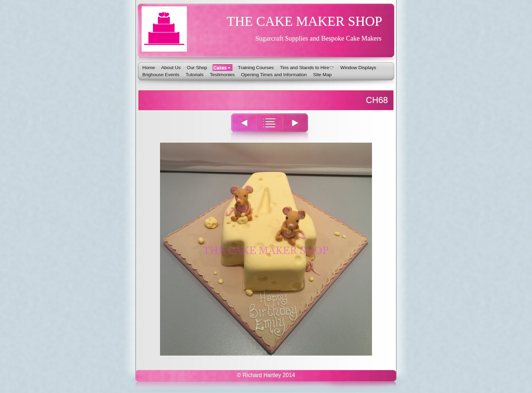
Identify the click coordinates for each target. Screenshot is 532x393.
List (269, 127)
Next (299, 127)
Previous (240, 127)
